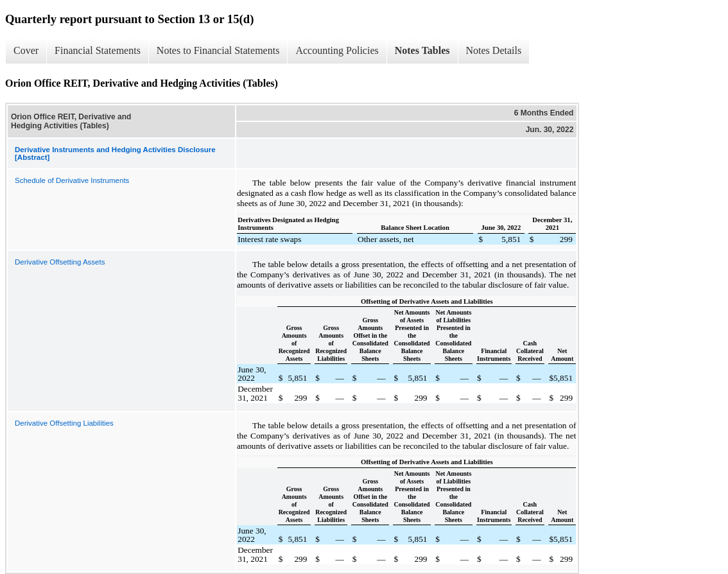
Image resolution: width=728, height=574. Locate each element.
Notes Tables (422, 50)
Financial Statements (98, 50)
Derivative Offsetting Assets (60, 262)
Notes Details (494, 50)
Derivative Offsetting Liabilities (64, 423)
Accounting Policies (337, 50)
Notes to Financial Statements (218, 50)
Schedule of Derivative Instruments (72, 180)
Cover (26, 50)
